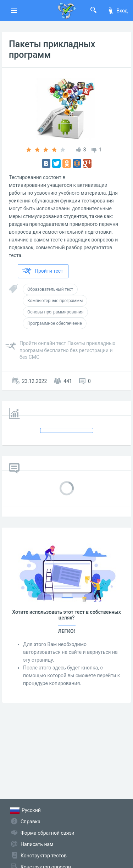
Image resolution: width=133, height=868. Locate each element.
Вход (117, 11)
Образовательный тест (50, 289)
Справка (31, 822)
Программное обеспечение (55, 323)
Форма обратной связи (48, 833)
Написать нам (37, 844)
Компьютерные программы (55, 301)
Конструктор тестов (44, 856)
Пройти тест (43, 271)
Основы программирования (55, 312)
